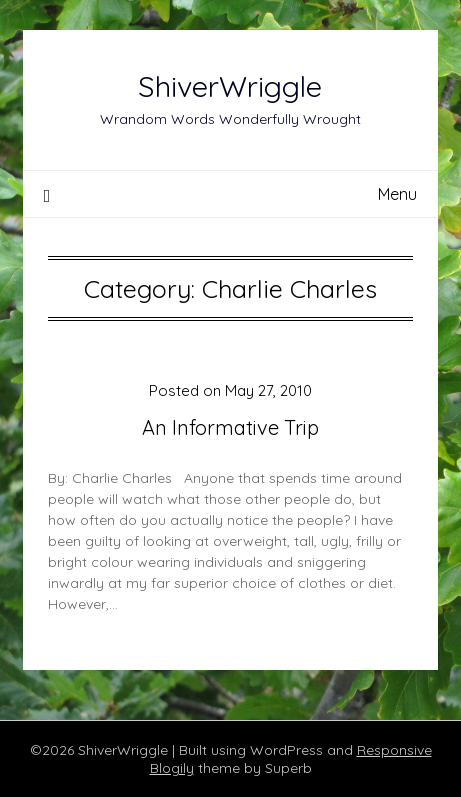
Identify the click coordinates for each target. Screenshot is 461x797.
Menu (397, 194)
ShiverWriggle (230, 86)
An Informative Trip (230, 427)
